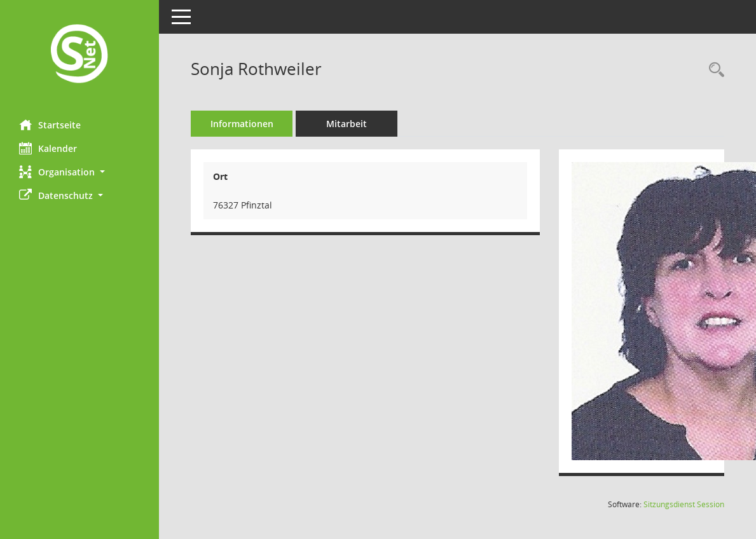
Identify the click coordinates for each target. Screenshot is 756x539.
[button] (79, 172)
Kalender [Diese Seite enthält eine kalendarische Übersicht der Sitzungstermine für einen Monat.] (48, 148)
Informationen (242, 124)
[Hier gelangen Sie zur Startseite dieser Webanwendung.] (79, 55)
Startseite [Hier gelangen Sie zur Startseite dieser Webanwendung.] (50, 125)
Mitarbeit (347, 124)
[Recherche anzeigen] (713, 70)
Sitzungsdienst (684, 504)
